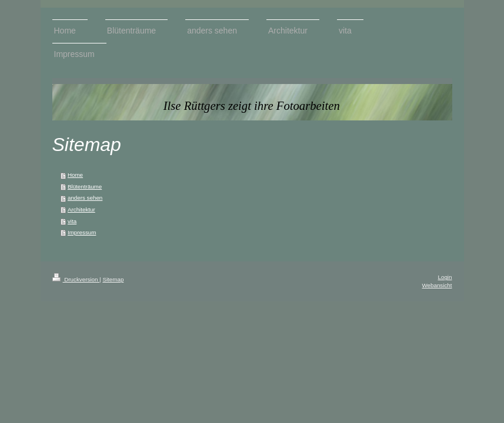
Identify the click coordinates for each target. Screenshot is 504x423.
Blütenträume (85, 187)
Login (445, 277)
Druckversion (76, 279)
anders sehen (85, 198)
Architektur (81, 209)
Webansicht (437, 285)
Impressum (82, 232)
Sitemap (113, 279)
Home (75, 175)
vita (72, 221)
